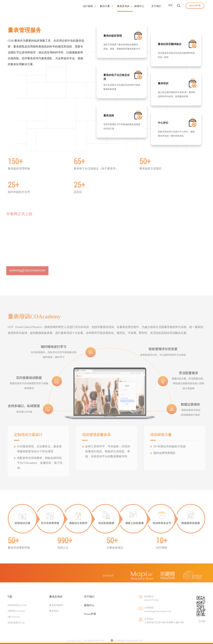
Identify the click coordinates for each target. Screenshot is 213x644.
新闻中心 (82, 605)
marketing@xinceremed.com (173, 611)
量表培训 (46, 611)
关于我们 (82, 597)
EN (170, 5)
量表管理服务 (49, 605)
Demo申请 (82, 614)
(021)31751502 (166, 600)
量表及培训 (48, 597)
